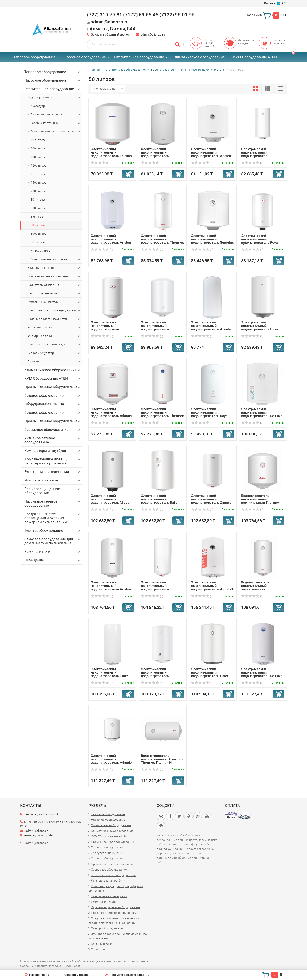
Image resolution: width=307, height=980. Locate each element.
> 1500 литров (41, 251)
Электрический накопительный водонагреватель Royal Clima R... (260, 241)
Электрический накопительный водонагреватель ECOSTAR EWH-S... (155, 327)
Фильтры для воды (54, 336)
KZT (275, 3)
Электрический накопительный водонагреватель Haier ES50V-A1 (210, 674)
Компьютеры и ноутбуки (53, 451)
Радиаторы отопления (54, 285)
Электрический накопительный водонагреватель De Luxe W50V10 (262, 414)
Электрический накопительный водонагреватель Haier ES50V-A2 (109, 674)
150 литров (39, 182)
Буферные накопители (54, 302)
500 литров (39, 234)
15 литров (38, 174)
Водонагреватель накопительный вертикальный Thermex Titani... (260, 501)
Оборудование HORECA (53, 404)
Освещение (53, 560)
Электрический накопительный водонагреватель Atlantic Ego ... (111, 761)
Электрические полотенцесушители (54, 310)
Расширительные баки (54, 293)
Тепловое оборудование (34, 57)
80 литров (38, 242)
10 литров (38, 140)
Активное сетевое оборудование (53, 440)
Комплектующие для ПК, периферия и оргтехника (53, 461)
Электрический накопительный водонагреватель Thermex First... (162, 241)
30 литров (38, 200)
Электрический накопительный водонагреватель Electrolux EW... (255, 154)
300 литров (39, 208)
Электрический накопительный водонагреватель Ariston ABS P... (211, 154)
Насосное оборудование (85, 57)
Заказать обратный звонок (110, 34)
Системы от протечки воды (54, 345)
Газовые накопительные (56, 115)
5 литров (37, 217)
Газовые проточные (56, 123)
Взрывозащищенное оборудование (53, 491)
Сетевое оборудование (53, 396)
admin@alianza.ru (153, 34)
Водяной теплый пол (54, 268)
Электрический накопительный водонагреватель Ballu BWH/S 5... (159, 501)
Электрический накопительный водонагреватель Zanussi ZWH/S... (212, 501)
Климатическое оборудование (199, 57)
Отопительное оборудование (139, 57)
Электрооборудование (53, 531)
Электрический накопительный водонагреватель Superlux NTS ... (212, 241)
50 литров (38, 225)
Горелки (54, 362)
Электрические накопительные (56, 132)
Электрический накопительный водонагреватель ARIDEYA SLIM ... (212, 587)
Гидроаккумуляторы (54, 353)
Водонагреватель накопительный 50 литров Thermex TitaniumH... (162, 759)
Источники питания (53, 480)
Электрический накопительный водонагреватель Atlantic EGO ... (211, 327)
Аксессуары (39, 106)
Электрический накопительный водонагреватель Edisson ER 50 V (111, 154)
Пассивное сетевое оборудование (53, 503)
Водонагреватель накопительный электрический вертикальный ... (255, 587)
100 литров (39, 148)
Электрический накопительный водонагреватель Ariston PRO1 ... (111, 587)
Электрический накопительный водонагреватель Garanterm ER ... (155, 154)
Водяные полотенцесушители (54, 319)
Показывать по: (105, 89)
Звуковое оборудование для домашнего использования (53, 541)
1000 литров (39, 157)
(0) (102, 163)
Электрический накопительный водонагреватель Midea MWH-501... (110, 501)
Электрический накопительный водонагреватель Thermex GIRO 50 (162, 414)
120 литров (39, 165)
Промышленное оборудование (53, 387)
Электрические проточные (56, 259)
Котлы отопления (54, 328)
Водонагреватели (54, 98)
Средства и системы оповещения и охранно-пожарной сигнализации (53, 518)
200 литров (39, 191)
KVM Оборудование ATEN (255, 57)
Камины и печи (53, 552)
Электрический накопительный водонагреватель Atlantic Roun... (111, 414)
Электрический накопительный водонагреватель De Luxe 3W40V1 (262, 674)
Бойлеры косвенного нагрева (54, 276)
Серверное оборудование (53, 430)
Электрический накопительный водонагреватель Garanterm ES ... (105, 327)
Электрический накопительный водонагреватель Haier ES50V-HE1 (260, 327)
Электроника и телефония (53, 472)
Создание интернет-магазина (41, 966)
